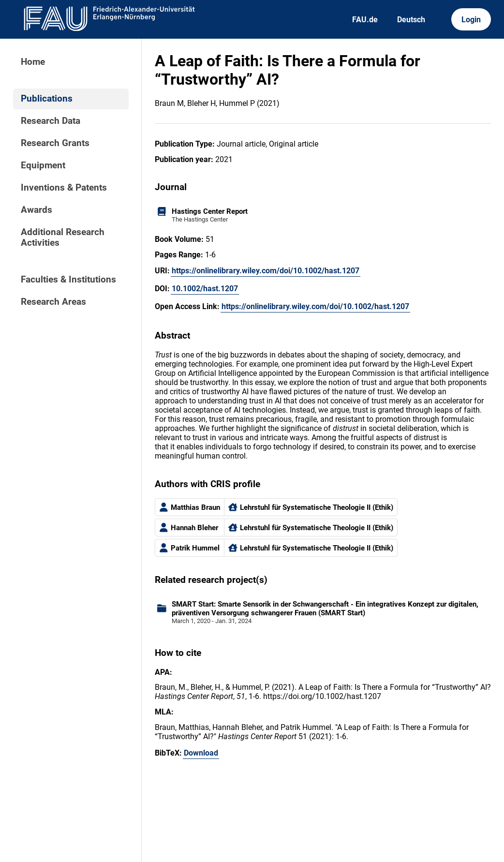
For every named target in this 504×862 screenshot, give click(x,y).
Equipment (43, 165)
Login (471, 20)
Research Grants (55, 143)
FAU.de (365, 20)
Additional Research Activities (63, 238)
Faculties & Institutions (68, 280)
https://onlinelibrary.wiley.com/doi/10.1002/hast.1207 (266, 271)
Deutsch (411, 20)
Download (201, 753)
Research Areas (53, 302)
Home (33, 62)
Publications (47, 99)
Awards (37, 210)
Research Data (51, 121)
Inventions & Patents (64, 188)
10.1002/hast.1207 (205, 289)
